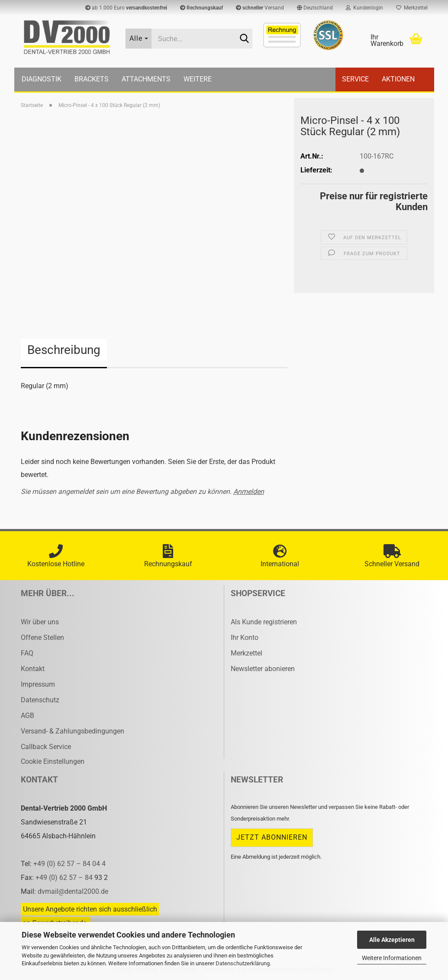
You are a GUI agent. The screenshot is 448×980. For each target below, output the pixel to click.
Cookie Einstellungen (53, 761)
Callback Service (46, 747)
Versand (260, 8)
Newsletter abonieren (263, 669)
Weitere (198, 79)
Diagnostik (42, 79)
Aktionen (398, 79)
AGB (27, 716)
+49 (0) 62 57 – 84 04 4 (69, 864)
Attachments (146, 79)
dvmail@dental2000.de (73, 891)
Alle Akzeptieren (392, 940)
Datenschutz (40, 700)
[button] (315, 8)
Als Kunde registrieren (264, 622)
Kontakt (33, 669)
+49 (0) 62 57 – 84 (65, 878)
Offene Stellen (42, 638)
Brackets (92, 79)
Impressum (38, 684)
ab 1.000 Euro (126, 8)
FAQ (27, 653)
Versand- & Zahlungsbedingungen (73, 731)
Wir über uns (40, 622)
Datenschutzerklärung (243, 963)
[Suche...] (139, 39)
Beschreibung (64, 350)
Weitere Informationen (392, 958)
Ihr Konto (245, 638)
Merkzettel (412, 8)
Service (355, 79)
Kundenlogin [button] (364, 8)
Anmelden (249, 492)
